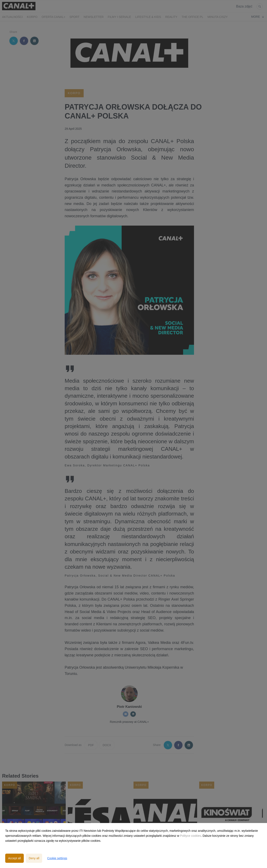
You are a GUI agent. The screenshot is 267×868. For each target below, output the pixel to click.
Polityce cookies (190, 836)
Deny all (34, 858)
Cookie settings (57, 858)
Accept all (14, 858)
